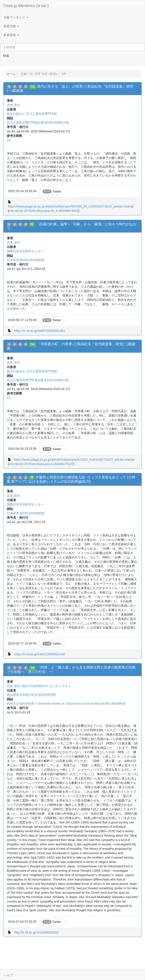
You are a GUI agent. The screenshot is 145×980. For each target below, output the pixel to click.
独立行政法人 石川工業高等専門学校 (32, 114)
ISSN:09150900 (32, 260)
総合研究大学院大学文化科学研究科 (31, 695)
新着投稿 (11, 35)
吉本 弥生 (13, 105)
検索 (6, 56)
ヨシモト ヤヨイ (60, 686)
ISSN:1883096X (113, 704)
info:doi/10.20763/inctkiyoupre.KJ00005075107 (41, 464)
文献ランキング (16, 17)
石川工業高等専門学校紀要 (25, 123)
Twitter (52, 191)
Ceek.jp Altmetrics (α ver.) (26, 6)
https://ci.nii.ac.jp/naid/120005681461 (39, 331)
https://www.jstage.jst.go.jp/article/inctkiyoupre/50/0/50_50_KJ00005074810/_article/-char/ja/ (71, 206)
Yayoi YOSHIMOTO (34, 686)
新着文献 (11, 26)
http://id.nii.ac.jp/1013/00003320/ (36, 932)
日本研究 (13, 260)
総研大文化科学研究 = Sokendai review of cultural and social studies (53, 704)
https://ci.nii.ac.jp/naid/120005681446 (39, 654)
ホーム (11, 74)
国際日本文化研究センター (25, 251)
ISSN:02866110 (57, 123)
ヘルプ (8, 975)
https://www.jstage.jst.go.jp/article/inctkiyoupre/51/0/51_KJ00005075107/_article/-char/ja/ (74, 460)
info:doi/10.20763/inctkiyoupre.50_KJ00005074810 (44, 211)
